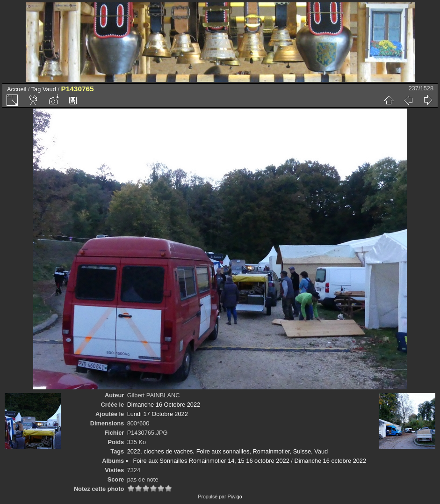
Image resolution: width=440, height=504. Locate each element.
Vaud (49, 89)
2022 (134, 451)
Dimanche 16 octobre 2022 (330, 461)
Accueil (17, 89)
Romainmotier (271, 451)
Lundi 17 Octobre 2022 (158, 414)
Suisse (302, 451)
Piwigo (234, 497)
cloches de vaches (168, 451)
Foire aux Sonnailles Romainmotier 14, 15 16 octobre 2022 (211, 461)
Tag (36, 89)
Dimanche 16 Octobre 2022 (164, 405)
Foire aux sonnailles (223, 451)
